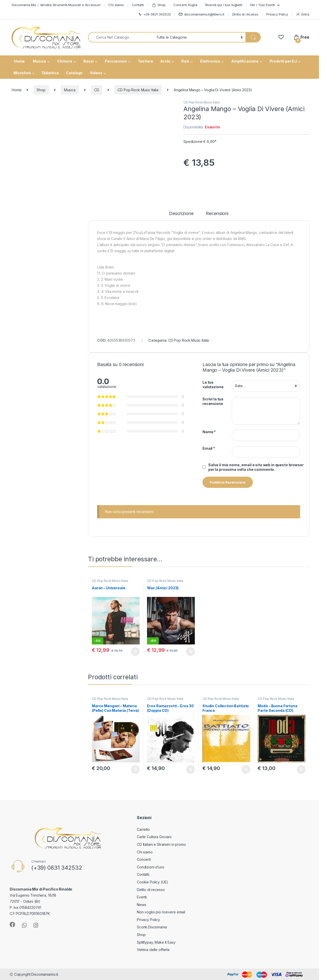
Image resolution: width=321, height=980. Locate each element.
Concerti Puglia (185, 5)
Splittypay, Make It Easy (156, 942)
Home (19, 61)
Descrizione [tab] (181, 214)
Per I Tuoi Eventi (263, 5)
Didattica (50, 73)
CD (97, 90)
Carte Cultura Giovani (154, 837)
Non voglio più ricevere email (161, 912)
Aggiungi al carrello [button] (135, 652)
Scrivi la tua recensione (213, 401)
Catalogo (74, 73)
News (141, 905)
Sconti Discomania (152, 927)
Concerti (144, 859)
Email (209, 448)
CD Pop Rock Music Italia (138, 90)
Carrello (143, 829)
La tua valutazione (213, 385)
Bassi (89, 61)
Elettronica (210, 61)
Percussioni (116, 61)
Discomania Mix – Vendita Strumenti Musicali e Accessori (56, 5)
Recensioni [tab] (217, 214)
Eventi (142, 897)
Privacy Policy (277, 14)
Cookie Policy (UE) (152, 882)
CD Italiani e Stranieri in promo (161, 844)
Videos (96, 73)
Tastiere (145, 61)
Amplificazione (245, 61)
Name (209, 432)
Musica (39, 61)
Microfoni (22, 73)
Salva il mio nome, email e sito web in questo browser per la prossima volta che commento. (256, 467)
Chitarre (65, 61)
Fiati (185, 61)
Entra (303, 14)
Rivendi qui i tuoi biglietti (224, 5)
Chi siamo (116, 5)
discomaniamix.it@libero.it (201, 14)
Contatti (138, 5)
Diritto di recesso (245, 14)
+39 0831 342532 (154, 14)
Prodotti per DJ (283, 61)
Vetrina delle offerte (153, 950)
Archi (165, 61)
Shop (159, 5)
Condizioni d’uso (151, 867)
